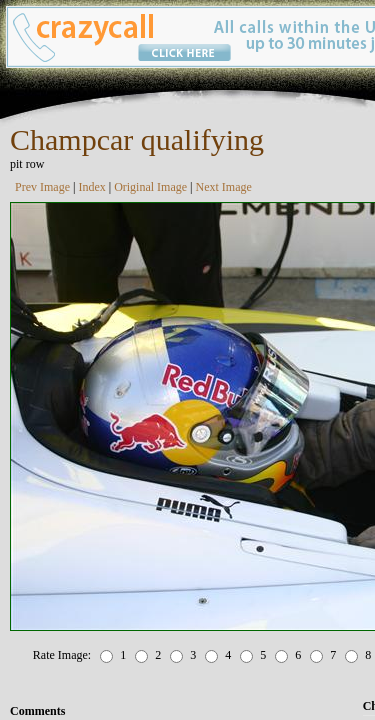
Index (91, 187)
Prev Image (42, 187)
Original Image (150, 187)
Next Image (224, 187)
